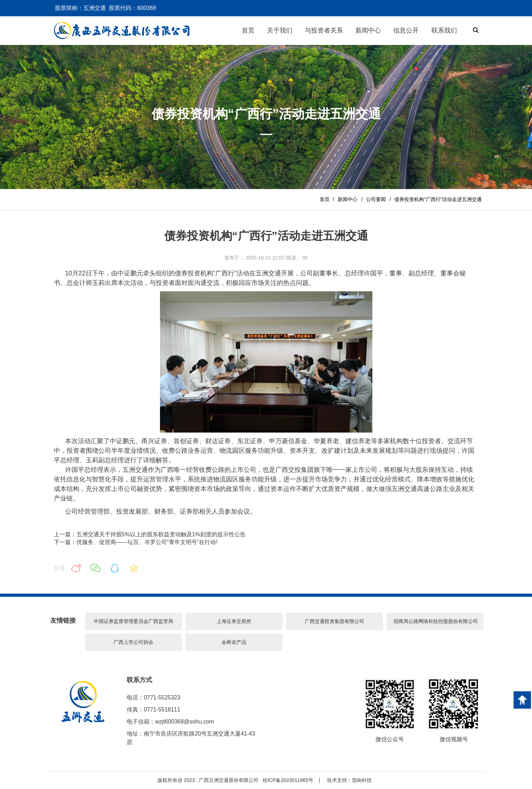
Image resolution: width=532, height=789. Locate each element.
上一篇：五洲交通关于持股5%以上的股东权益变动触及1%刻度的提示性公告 (150, 534)
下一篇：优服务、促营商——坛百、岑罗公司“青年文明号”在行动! (136, 542)
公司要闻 (376, 199)
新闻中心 (348, 199)
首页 (325, 199)
